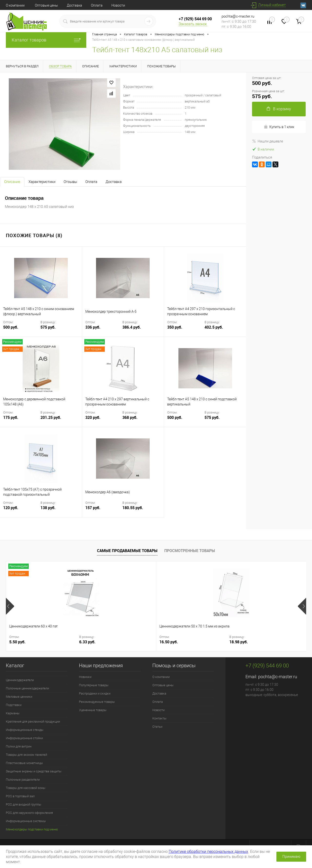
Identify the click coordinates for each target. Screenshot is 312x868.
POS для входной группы (24, 804)
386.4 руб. (132, 327)
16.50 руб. (94, 642)
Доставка (74, 5)
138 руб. (48, 508)
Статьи (157, 727)
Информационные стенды (25, 730)
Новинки (85, 677)
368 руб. (130, 418)
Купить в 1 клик (279, 127)
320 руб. (103, 420)
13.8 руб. (277, 642)
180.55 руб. (133, 508)
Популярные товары (94, 685)
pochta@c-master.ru (238, 16)
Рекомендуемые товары (97, 702)
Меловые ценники (19, 697)
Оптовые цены (46, 5)
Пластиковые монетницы (24, 763)
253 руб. (201, 642)
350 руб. (185, 330)
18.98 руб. (127, 642)
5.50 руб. (17, 642)
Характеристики (42, 182)
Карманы (13, 713)
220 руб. (167, 642)
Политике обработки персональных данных (208, 852)
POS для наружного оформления (29, 813)
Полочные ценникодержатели (27, 688)
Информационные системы (26, 821)
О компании (15, 5)
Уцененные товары (93, 710)
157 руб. (103, 511)
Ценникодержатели (20, 680)
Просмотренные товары (190, 551)
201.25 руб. (51, 418)
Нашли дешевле (268, 141)
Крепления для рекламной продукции (33, 722)
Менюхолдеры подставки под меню (32, 829)
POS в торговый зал (20, 796)
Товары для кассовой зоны (26, 788)
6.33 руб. (51, 642)
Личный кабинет (272, 5)
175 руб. (21, 420)
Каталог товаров (46, 40)
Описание (12, 182)
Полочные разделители (23, 780)
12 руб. (241, 642)
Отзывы (70, 182)
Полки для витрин (19, 746)
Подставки (14, 705)
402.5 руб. (214, 327)
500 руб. (21, 330)
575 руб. (48, 327)
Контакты (159, 718)
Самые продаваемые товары (127, 551)
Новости (118, 5)
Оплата (97, 5)
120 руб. (21, 511)
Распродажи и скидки (95, 693)
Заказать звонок (193, 24)
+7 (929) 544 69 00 (195, 19)
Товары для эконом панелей (26, 755)
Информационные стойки (24, 738)
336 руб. (103, 330)
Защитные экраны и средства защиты (34, 771)
